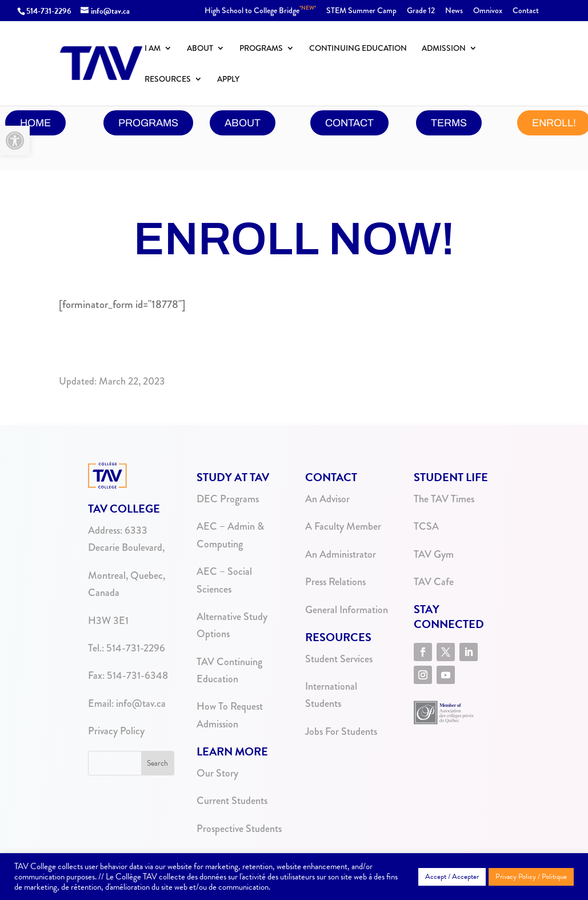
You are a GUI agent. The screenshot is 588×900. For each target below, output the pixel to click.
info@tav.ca (141, 703)
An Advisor (327, 499)
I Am (153, 49)
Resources (168, 80)
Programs (261, 49)
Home (35, 123)
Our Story (217, 773)
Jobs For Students (341, 731)
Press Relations (335, 582)
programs (148, 123)
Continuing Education (358, 49)
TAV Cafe (434, 582)
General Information (347, 610)
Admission (444, 49)
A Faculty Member (343, 526)
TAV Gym (434, 554)
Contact (526, 11)
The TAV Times (444, 499)
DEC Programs (228, 499)
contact (349, 123)
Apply (228, 80)
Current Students (232, 801)
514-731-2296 (49, 11)
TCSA (426, 526)
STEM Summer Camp (361, 11)
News (454, 11)
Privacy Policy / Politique (531, 877)
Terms (449, 123)
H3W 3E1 (108, 621)
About (200, 49)
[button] (15, 141)
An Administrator (341, 554)
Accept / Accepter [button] (452, 877)
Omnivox (488, 11)
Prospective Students (239, 829)
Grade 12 (421, 11)
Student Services (339, 659)
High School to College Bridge (260, 11)
